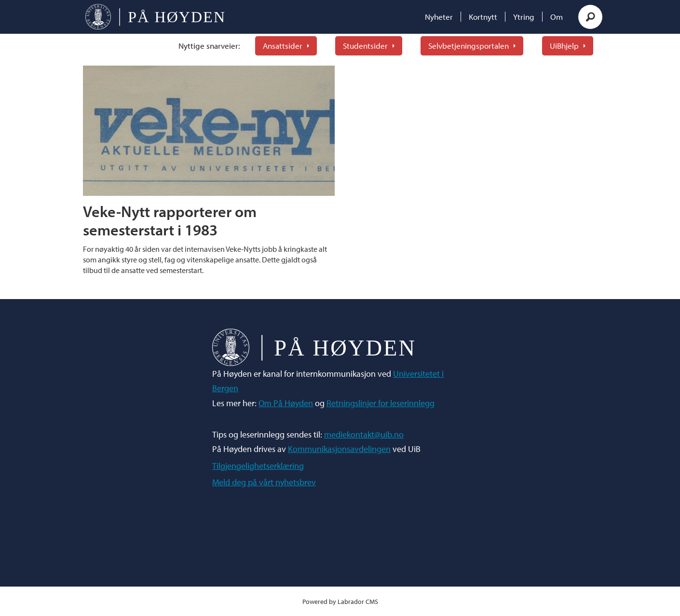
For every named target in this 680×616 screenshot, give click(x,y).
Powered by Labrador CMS (340, 601)
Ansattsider (283, 46)
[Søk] (590, 17)
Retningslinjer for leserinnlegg (381, 403)
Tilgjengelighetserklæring (258, 466)
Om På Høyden (286, 403)
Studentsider (365, 46)
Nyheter (439, 17)
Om (557, 17)
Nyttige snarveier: (209, 46)
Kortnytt (483, 17)
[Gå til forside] (155, 17)
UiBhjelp (564, 46)
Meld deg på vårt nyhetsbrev (264, 482)
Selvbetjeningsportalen (469, 46)
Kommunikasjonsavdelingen (339, 449)
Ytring (524, 17)
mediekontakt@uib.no (364, 434)
